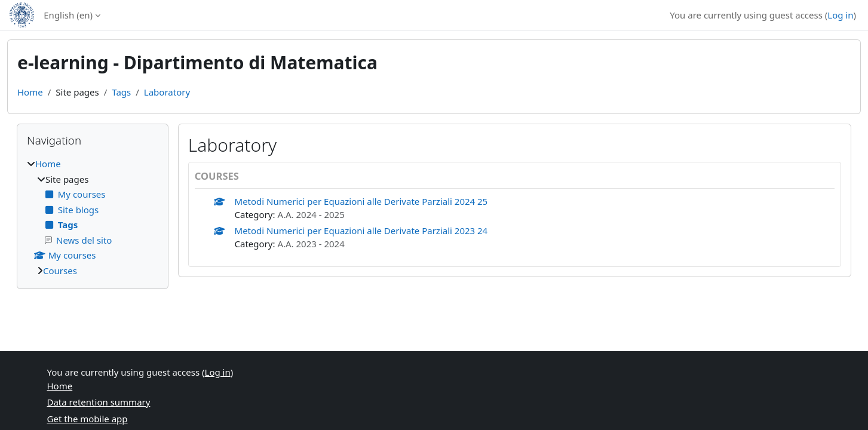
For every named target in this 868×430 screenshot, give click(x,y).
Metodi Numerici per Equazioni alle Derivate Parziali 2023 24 (361, 231)
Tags (121, 92)
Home (30, 92)
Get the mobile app (88, 419)
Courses (60, 271)
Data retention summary (99, 402)
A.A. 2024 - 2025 (311, 214)
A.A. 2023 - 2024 (311, 244)
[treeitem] (93, 217)
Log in (840, 15)
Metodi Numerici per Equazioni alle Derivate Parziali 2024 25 (361, 201)
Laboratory (167, 92)
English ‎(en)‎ (68, 15)
